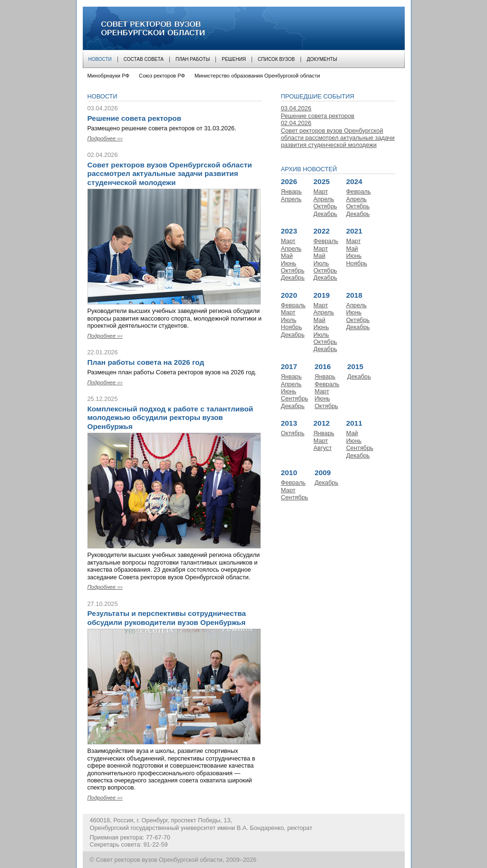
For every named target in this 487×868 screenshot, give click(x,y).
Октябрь (325, 206)
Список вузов (276, 59)
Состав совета (144, 59)
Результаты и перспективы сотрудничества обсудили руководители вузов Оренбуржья (167, 618)
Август (323, 448)
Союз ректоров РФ (162, 76)
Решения (234, 59)
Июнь (289, 263)
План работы (193, 59)
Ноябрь (357, 263)
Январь (292, 191)
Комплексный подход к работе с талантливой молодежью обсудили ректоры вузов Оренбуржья (170, 418)
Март (321, 191)
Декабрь (325, 214)
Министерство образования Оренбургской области (257, 76)
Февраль (359, 191)
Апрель (291, 199)
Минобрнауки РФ (109, 76)
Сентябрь (295, 398)
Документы (322, 59)
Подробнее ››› (105, 138)
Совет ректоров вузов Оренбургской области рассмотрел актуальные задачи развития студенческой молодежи (170, 174)
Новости (100, 59)
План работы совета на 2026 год (146, 362)
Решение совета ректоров (135, 118)
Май (287, 256)
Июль (321, 263)
